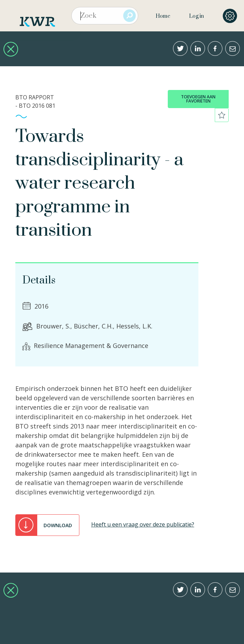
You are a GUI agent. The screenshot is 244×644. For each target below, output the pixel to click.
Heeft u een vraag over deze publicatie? (143, 524)
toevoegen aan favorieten (198, 99)
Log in (196, 16)
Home (163, 16)
